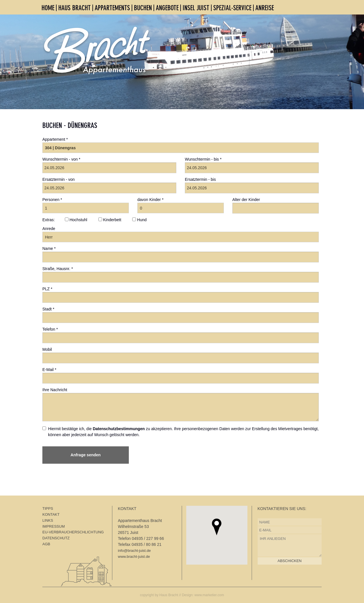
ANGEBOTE (167, 8)
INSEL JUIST (196, 8)
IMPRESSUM (54, 526)
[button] (217, 527)
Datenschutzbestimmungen (119, 429)
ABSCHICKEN (290, 561)
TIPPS (48, 508)
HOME (48, 8)
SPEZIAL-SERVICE (232, 8)
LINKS (48, 520)
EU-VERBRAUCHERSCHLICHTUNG (73, 532)
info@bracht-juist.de (135, 551)
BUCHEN (143, 8)
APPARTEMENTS (112, 8)
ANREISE (265, 8)
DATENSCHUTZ (56, 538)
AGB (46, 544)
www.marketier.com (209, 595)
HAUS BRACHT (75, 8)
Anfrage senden (86, 455)
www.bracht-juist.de (134, 557)
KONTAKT (51, 514)
